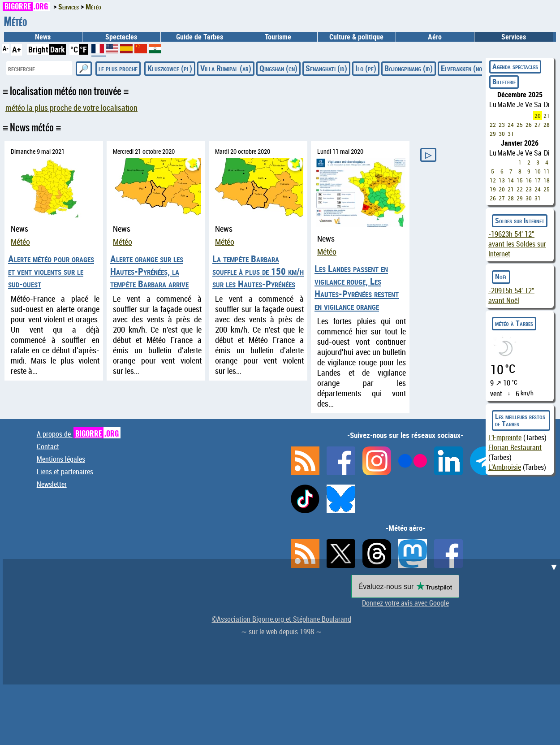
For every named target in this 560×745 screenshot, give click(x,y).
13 (502, 180)
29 (493, 134)
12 (493, 180)
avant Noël (511, 295)
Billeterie (504, 82)
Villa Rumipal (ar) (226, 68)
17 (538, 180)
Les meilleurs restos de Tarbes (520, 420)
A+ (17, 49)
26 (529, 125)
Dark (58, 49)
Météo (20, 242)
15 (520, 180)
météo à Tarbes (514, 323)
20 (538, 116)
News (43, 37)
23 (502, 125)
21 (547, 116)
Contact (48, 446)
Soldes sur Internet (520, 221)
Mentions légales (61, 459)
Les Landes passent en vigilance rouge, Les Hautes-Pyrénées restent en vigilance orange (357, 287)
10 (538, 171)
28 (547, 125)
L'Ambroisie (505, 467)
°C (74, 49)
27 (538, 125)
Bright (38, 49)
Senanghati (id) (326, 68)
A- (6, 48)
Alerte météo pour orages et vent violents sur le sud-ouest (51, 271)
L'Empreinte (505, 437)
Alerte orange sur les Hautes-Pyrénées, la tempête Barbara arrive (149, 271)
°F (83, 49)
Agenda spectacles (515, 66)
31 (511, 134)
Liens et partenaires (65, 472)
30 (502, 134)
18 (547, 180)
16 (529, 180)
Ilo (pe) (366, 68)
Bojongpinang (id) (409, 68)
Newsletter (52, 484)
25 (520, 125)
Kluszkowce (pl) (170, 68)
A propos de (79, 434)
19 (493, 189)
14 (511, 180)
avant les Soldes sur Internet (517, 244)
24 (511, 125)
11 (547, 171)
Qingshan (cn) (278, 68)
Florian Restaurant (515, 447)
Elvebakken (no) (463, 68)
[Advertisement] (283, 622)
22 (493, 125)
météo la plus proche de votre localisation (71, 108)
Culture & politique (356, 37)
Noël (501, 277)
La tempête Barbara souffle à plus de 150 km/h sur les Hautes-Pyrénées (258, 271)
